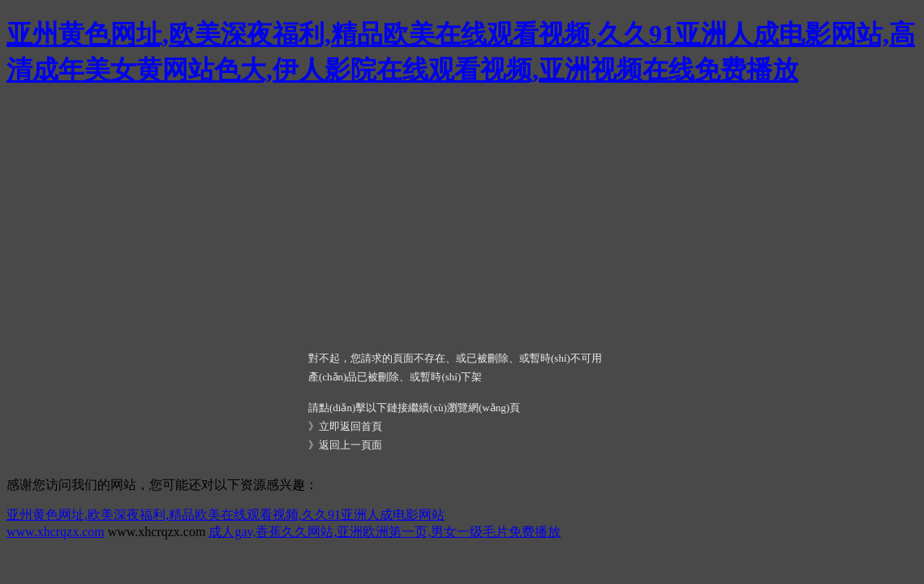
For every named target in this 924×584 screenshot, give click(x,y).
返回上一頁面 (350, 445)
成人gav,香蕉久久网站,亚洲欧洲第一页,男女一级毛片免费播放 (385, 532)
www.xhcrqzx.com (56, 532)
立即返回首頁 (350, 426)
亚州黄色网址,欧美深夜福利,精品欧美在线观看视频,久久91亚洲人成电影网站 (226, 515)
